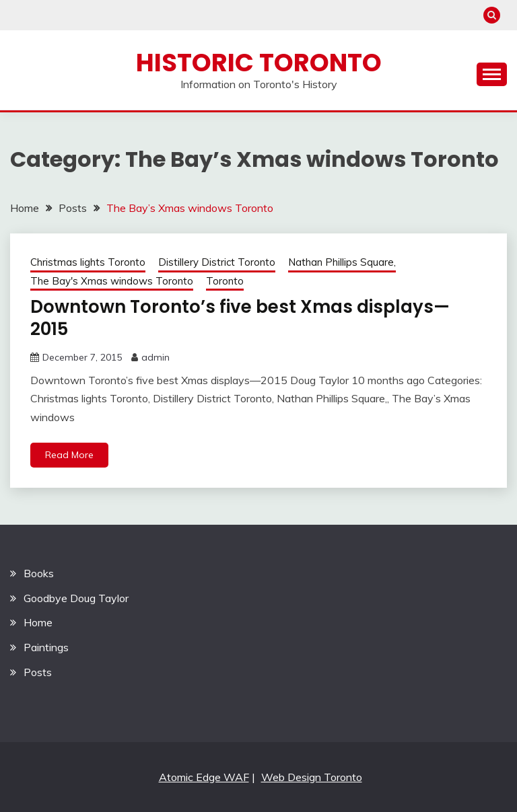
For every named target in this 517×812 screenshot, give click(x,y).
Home (38, 622)
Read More (69, 455)
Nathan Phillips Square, (342, 262)
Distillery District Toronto (217, 262)
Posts (38, 672)
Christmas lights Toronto (88, 262)
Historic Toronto (259, 63)
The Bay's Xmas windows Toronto (112, 281)
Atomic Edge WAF (204, 777)
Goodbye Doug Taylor (76, 598)
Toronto (225, 281)
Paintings (46, 647)
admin (156, 357)
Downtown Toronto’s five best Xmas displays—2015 (240, 318)
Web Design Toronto (312, 777)
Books (39, 573)
